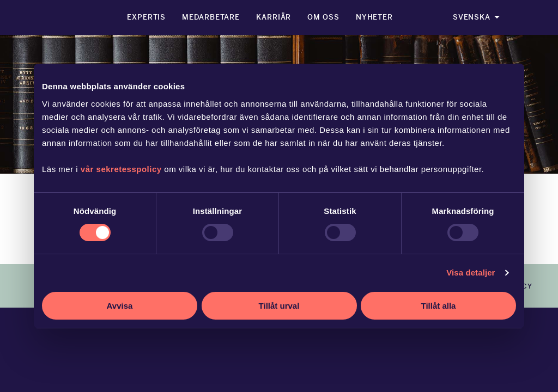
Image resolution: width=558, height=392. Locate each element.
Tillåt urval (279, 306)
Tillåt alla (439, 306)
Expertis (146, 17)
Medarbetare (211, 17)
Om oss (323, 17)
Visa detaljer (471, 272)
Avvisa (120, 306)
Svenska (472, 17)
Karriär (274, 17)
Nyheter (374, 17)
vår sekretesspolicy (121, 169)
